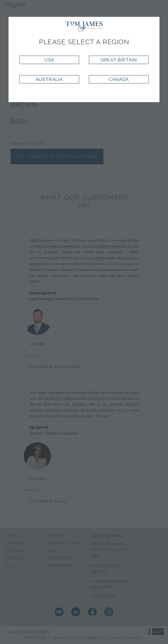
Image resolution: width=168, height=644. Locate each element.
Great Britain (119, 60)
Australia (49, 79)
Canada (119, 79)
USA (49, 60)
